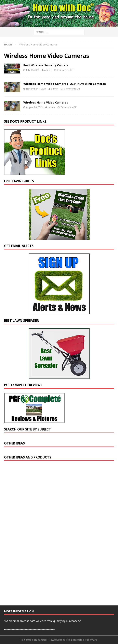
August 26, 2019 (34, 107)
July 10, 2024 (33, 70)
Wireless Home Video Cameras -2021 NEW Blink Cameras (65, 84)
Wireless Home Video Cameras (46, 102)
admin (48, 70)
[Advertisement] (35, 535)
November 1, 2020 (36, 89)
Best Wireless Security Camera (46, 65)
